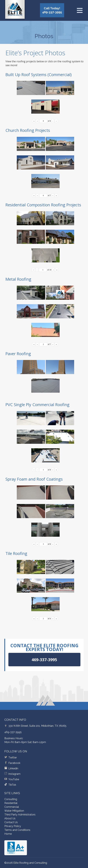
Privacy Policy (13, 826)
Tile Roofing (16, 553)
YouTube (14, 779)
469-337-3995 (13, 732)
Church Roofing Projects (28, 130)
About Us (10, 818)
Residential (11, 803)
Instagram (14, 774)
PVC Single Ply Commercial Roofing (37, 405)
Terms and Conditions (17, 830)
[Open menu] (80, 10)
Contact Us (11, 822)
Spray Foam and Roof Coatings (34, 479)
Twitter (13, 758)
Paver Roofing (18, 354)
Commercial (12, 807)
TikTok (12, 785)
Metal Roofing (18, 279)
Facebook (14, 763)
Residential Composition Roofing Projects (43, 205)
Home (8, 834)
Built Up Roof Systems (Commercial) (39, 74)
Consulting (11, 799)
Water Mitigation (14, 811)
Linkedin (13, 768)
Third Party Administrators (20, 815)
